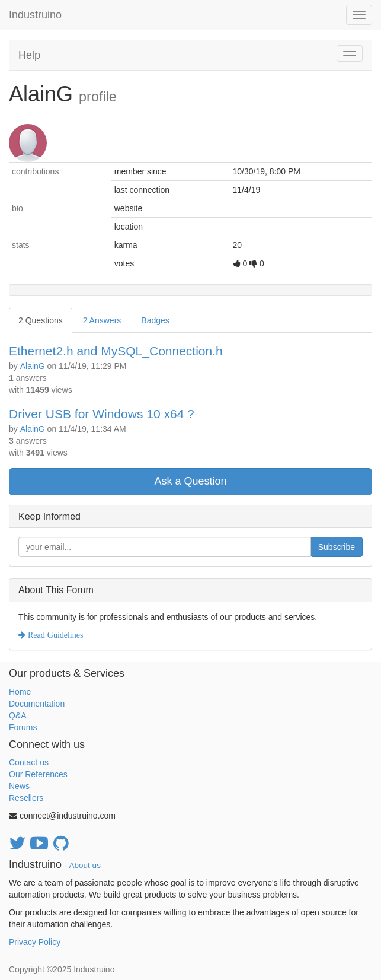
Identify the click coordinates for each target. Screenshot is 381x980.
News (19, 786)
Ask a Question (190, 481)
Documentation (37, 704)
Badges (155, 320)
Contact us (29, 762)
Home (20, 692)
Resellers (26, 798)
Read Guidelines (54, 635)
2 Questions (41, 320)
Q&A (18, 715)
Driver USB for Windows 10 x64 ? (102, 414)
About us (85, 865)
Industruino (35, 15)
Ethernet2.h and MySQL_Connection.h (116, 351)
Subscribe (337, 547)
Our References (38, 774)
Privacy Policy (35, 942)
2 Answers (102, 320)
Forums (23, 727)
